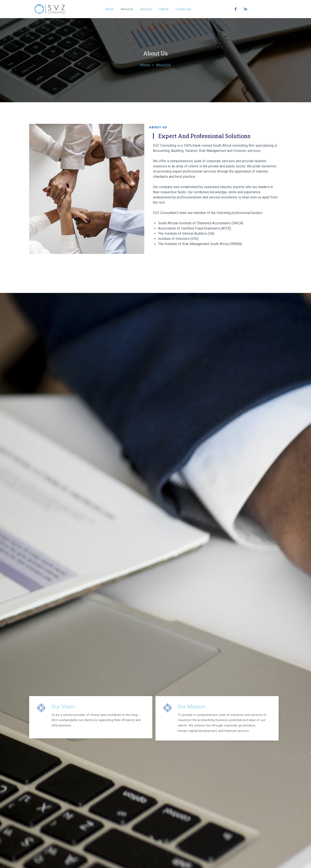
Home (109, 9)
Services (147, 9)
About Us (127, 9)
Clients (166, 9)
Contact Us (186, 9)
